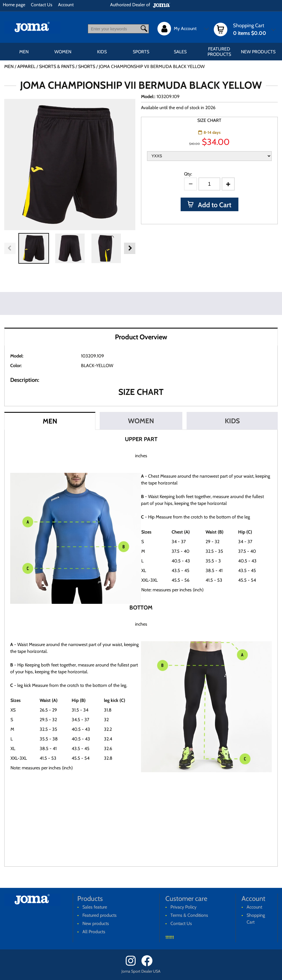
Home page (14, 5)
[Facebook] (149, 965)
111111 (170, 937)
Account (66, 5)
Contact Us (42, 5)
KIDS (102, 52)
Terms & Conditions (189, 915)
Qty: (188, 174)
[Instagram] (133, 965)
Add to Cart (214, 205)
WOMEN (63, 52)
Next (130, 248)
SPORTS (141, 52)
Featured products (219, 52)
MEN (24, 52)
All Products (94, 932)
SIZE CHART (209, 120)
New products (258, 52)
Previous (10, 248)
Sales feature (95, 907)
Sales (180, 52)
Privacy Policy (183, 907)
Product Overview (141, 337)
